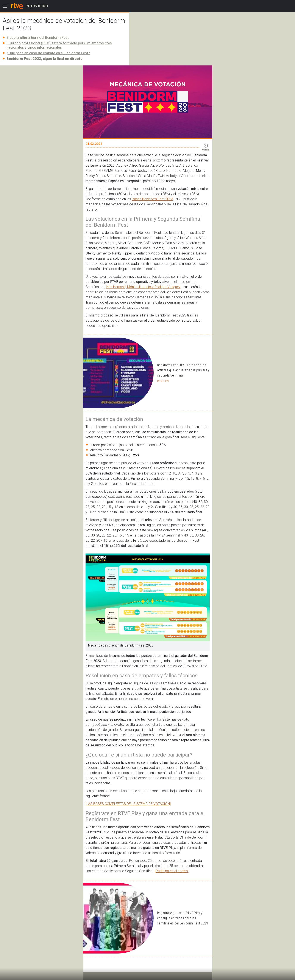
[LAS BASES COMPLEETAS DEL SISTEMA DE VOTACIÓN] (128, 804)
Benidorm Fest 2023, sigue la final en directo (44, 59)
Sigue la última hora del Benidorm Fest (38, 37)
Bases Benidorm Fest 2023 (152, 199)
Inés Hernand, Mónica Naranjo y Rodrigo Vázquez (143, 287)
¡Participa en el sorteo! (172, 871)
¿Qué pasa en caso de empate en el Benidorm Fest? (48, 53)
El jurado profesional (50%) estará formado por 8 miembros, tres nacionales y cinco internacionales (59, 45)
